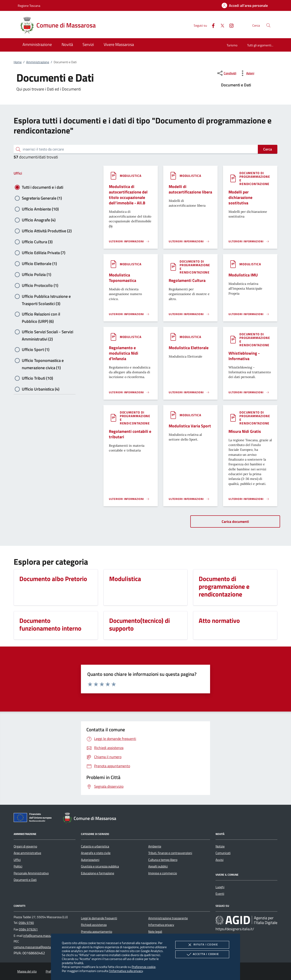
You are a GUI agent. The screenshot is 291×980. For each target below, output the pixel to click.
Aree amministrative (27, 853)
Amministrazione (38, 62)
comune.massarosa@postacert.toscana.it (42, 947)
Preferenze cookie (144, 967)
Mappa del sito (27, 971)
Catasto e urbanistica (95, 846)
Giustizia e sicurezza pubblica (100, 866)
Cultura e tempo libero (163, 860)
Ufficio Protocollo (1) (40, 285)
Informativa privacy (161, 925)
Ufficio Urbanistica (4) (41, 389)
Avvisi (220, 860)
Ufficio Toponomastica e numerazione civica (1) (43, 361)
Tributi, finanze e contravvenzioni (170, 853)
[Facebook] (211, 25)
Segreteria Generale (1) (42, 198)
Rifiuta (202, 945)
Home (18, 62)
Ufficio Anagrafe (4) (39, 220)
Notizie (220, 846)
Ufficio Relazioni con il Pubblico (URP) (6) (41, 314)
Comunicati (223, 853)
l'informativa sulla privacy (126, 971)
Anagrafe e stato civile (96, 853)
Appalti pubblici (158, 866)
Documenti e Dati (25, 880)
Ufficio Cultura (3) (37, 242)
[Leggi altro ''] (129, 241)
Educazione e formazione (98, 873)
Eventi (220, 894)
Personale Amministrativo (31, 873)
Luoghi (220, 887)
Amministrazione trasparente (168, 918)
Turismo (232, 45)
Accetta (202, 954)
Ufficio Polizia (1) (36, 274)
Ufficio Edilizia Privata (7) (44, 253)
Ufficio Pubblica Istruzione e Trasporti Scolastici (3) (46, 297)
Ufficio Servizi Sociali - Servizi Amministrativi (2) (48, 332)
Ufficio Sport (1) (36, 350)
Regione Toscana (29, 6)
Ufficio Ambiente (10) (40, 209)
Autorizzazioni (90, 860)
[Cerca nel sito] (268, 25)
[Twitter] (221, 25)
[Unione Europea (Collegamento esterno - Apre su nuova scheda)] (34, 818)
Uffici (18, 173)
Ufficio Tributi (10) (37, 378)
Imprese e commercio (163, 873)
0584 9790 (26, 923)
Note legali (155, 932)
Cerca (268, 149)
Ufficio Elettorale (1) (39, 264)
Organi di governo (25, 846)
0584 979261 (28, 929)
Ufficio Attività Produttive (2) (47, 231)
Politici (18, 866)
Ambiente (155, 846)
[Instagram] (230, 25)
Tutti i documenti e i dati (43, 187)
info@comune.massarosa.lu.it (43, 936)
